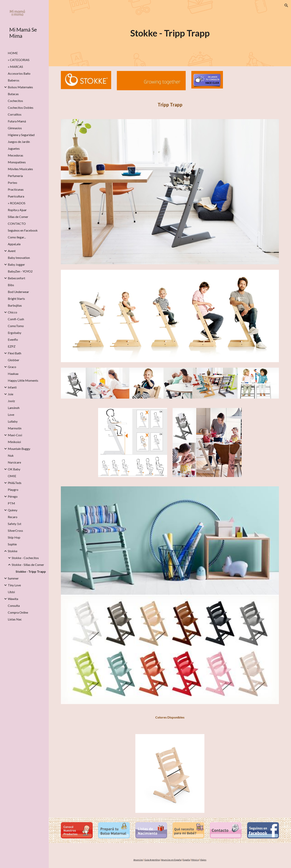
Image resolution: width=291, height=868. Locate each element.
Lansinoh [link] (14, 408)
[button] (286, 5)
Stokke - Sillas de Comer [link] (28, 565)
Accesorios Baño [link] (19, 73)
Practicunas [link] (16, 189)
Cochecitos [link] (15, 101)
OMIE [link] (12, 476)
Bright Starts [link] (16, 299)
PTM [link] (11, 503)
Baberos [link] (14, 80)
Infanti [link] (12, 387)
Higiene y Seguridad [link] (21, 135)
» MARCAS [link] (15, 67)
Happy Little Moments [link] (23, 380)
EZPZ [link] (12, 346)
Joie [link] (11, 394)
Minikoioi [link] (14, 442)
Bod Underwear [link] (18, 292)
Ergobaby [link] (15, 333)
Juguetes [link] (14, 148)
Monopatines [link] (17, 162)
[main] (170, 33)
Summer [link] (13, 578)
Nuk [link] (11, 455)
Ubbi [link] (11, 592)
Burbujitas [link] (15, 305)
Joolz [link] (11, 401)
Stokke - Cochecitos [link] (25, 558)
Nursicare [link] (14, 462)
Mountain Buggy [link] (19, 449)
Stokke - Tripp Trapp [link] (31, 571)
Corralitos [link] (15, 114)
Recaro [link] (13, 517)
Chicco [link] (12, 312)
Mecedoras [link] (16, 155)
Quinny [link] (13, 510)
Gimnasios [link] (15, 128)
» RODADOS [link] (17, 203)
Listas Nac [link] (15, 619)
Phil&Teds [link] (15, 483)
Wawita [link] (13, 599)
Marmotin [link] (15, 428)
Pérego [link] (13, 496)
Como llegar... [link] (17, 237)
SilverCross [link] (15, 530)
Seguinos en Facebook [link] (23, 230)
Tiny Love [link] (14, 585)
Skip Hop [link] (14, 537)
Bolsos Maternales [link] (20, 87)
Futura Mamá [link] (17, 121)
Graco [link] (12, 367)
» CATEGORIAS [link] (19, 60)
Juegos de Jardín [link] (19, 142)
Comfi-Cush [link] (16, 319)
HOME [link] (13, 53)
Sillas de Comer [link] (18, 217)
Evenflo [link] (13, 339)
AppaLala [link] (14, 244)
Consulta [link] (14, 606)
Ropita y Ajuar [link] (17, 210)
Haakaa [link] (13, 374)
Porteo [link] (12, 183)
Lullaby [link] (13, 421)
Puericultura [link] (16, 196)
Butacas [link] (13, 94)
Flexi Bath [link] (15, 353)
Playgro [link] (13, 490)
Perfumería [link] (15, 176)
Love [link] (11, 415)
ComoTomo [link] (16, 326)
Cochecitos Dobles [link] (21, 108)
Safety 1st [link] (15, 524)
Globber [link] (14, 360)
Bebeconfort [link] (16, 278)
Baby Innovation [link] (19, 258)
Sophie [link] (12, 544)
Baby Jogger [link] (16, 264)
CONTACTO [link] (17, 223)
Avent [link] (12, 251)
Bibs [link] (11, 285)
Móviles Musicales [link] (20, 169)
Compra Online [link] (18, 612)
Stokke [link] (13, 551)
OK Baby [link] (14, 469)
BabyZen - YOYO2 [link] (20, 271)
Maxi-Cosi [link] (15, 435)
